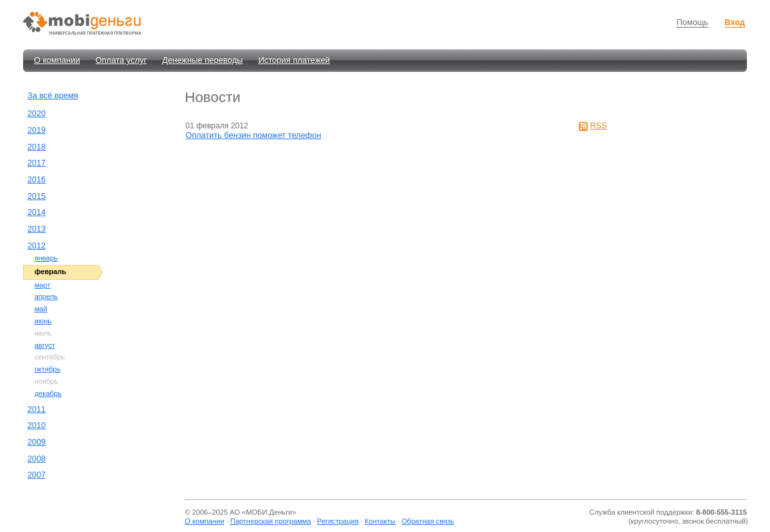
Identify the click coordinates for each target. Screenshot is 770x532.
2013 (37, 229)
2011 (37, 409)
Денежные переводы (203, 60)
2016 (37, 179)
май (41, 309)
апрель (47, 296)
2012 (37, 245)
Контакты (380, 521)
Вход (735, 22)
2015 (37, 196)
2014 (37, 212)
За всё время (53, 95)
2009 (37, 442)
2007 (37, 475)
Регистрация (338, 521)
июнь (43, 321)
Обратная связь (428, 521)
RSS (599, 125)
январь (46, 258)
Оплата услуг (121, 60)
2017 (37, 163)
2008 (37, 459)
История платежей (294, 60)
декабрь (48, 393)
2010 (37, 425)
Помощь (692, 22)
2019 (37, 130)
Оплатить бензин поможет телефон (253, 135)
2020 (37, 113)
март (43, 285)
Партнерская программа (271, 521)
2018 (37, 147)
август (45, 345)
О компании (57, 60)
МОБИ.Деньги (269, 512)
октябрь (48, 369)
